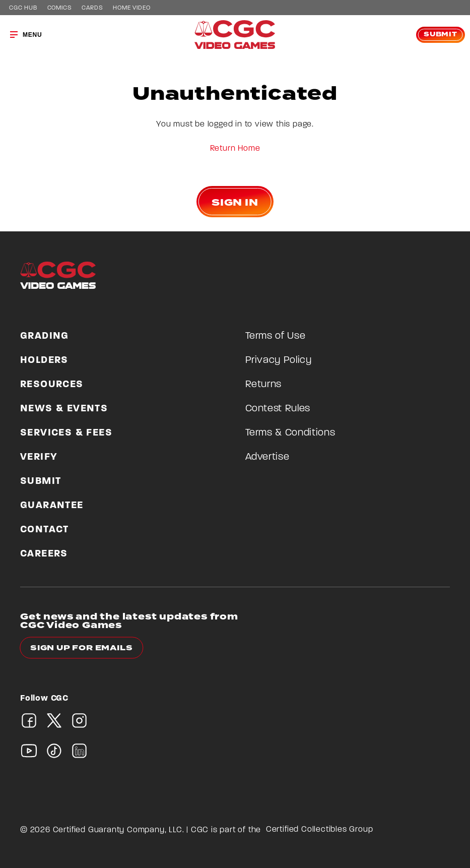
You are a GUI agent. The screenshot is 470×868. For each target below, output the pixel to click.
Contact (45, 530)
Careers (44, 554)
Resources (52, 385)
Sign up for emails (81, 648)
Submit (441, 35)
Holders (44, 360)
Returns (264, 385)
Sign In (235, 203)
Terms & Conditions (290, 433)
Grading (45, 336)
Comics (60, 8)
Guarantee (52, 506)
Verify (39, 457)
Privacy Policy (279, 360)
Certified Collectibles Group (320, 830)
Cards (92, 8)
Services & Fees (66, 433)
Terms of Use (276, 336)
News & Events (64, 409)
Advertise (267, 457)
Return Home (235, 149)
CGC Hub (23, 8)
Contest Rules (278, 409)
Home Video (131, 8)
